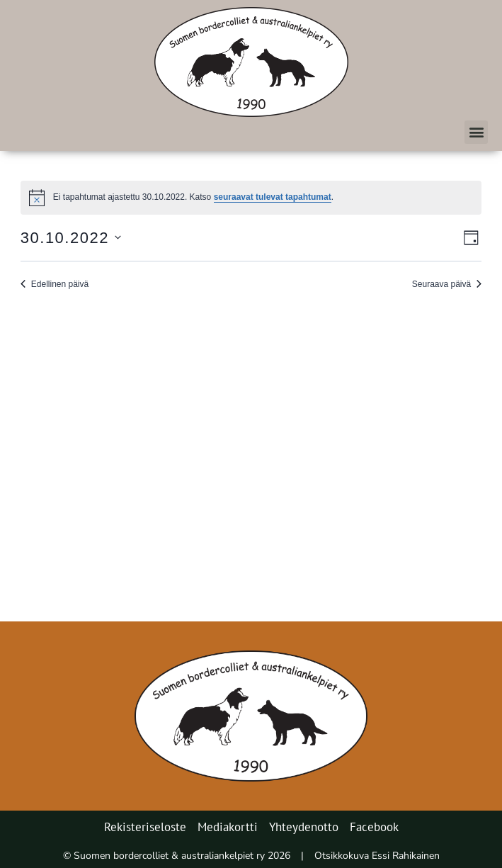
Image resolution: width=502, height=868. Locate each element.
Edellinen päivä (55, 284)
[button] (476, 132)
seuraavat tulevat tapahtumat (273, 197)
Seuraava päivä (447, 284)
